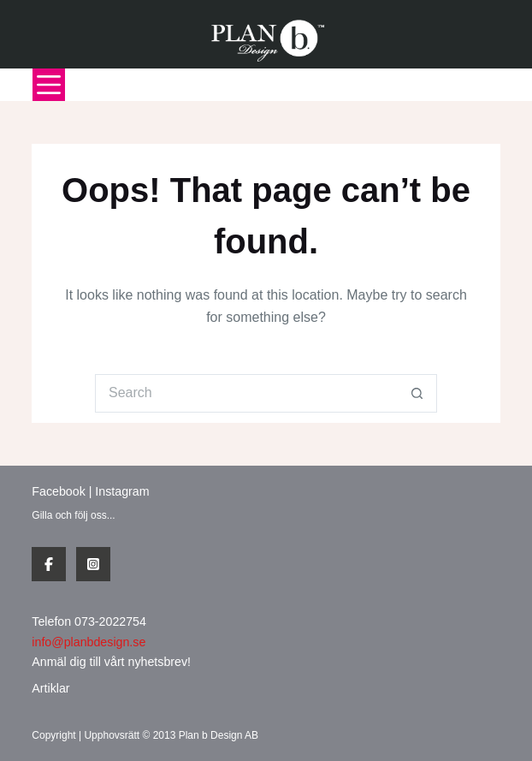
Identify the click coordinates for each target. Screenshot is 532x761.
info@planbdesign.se (89, 642)
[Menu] (49, 85)
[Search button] (418, 393)
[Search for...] (247, 393)
